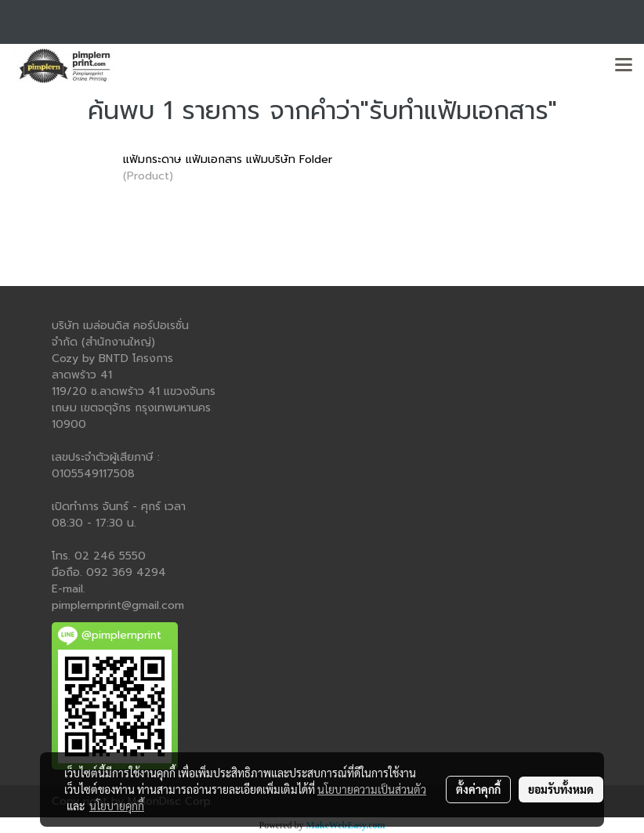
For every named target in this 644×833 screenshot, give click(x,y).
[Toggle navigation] (624, 66)
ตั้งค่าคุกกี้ (478, 789)
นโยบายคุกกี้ (117, 806)
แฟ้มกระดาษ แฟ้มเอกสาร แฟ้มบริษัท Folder (228, 159)
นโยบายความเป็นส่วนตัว (372, 789)
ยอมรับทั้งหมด (561, 789)
